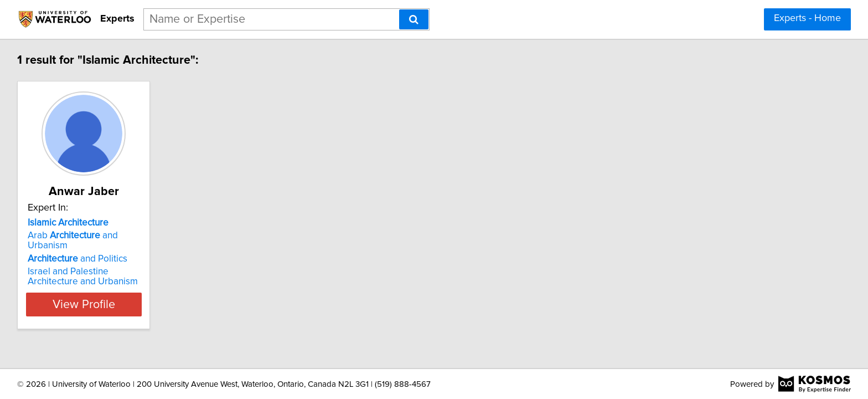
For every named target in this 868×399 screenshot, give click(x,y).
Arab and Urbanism (95, 236)
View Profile (99, 294)
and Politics (79, 249)
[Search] (414, 19)
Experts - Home (807, 18)
